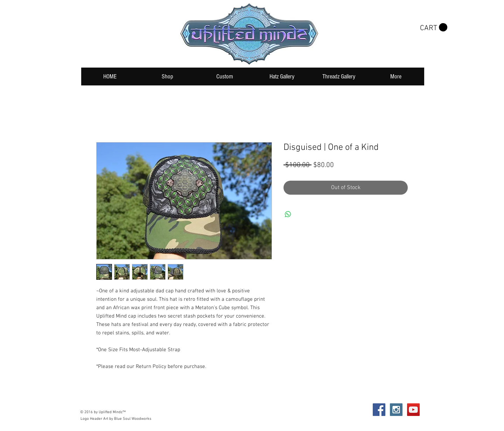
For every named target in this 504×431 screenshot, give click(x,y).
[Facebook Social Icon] (379, 410)
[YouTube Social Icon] (413, 410)
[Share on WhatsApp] (288, 214)
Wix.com (185, 410)
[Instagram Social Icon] (396, 410)
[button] (434, 27)
